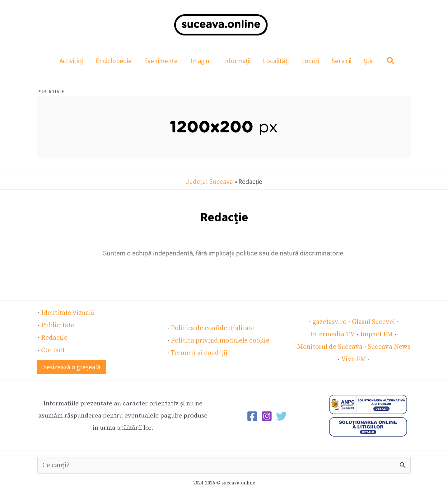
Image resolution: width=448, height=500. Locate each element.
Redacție (54, 337)
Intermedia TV (333, 334)
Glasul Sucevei (373, 321)
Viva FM (354, 358)
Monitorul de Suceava (330, 346)
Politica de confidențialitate (212, 328)
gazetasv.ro (330, 321)
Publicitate (57, 325)
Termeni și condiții (198, 352)
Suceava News (388, 346)
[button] (394, 62)
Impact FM (376, 334)
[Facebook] (252, 415)
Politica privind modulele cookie (219, 340)
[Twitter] (281, 415)
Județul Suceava (210, 182)
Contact (53, 349)
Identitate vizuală (67, 313)
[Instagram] (267, 415)
